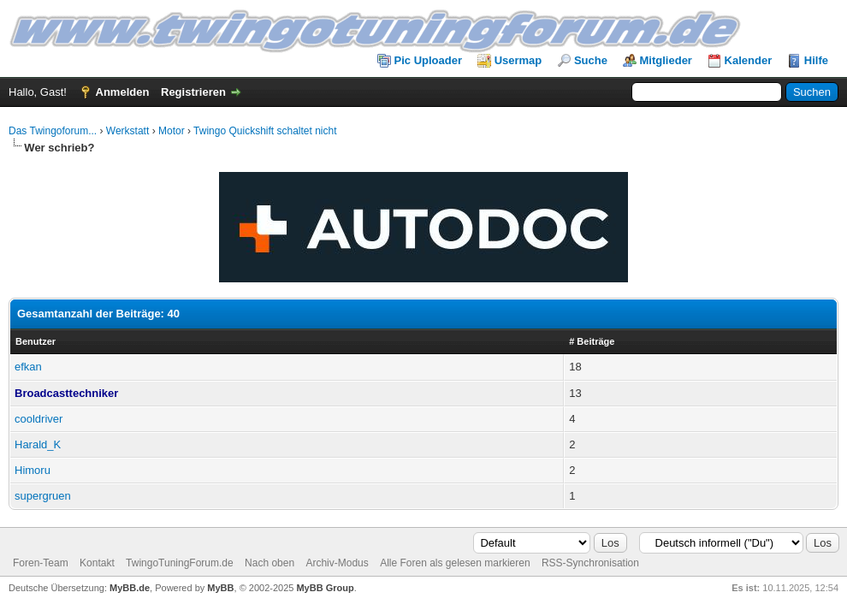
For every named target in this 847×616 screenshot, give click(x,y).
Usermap (518, 60)
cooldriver (38, 419)
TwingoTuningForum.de (180, 563)
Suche (591, 60)
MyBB (220, 588)
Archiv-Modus (337, 563)
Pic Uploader (428, 60)
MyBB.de (130, 588)
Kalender (749, 60)
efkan (28, 367)
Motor (172, 131)
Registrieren (193, 92)
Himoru (33, 470)
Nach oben (269, 563)
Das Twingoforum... (53, 131)
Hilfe (816, 60)
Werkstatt (127, 131)
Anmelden (123, 92)
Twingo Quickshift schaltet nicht (265, 131)
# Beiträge (592, 341)
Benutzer (36, 341)
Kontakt (97, 563)
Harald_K (38, 444)
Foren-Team (41, 563)
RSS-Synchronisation (590, 563)
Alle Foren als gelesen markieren (455, 563)
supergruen (43, 496)
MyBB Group (325, 588)
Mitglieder (666, 60)
